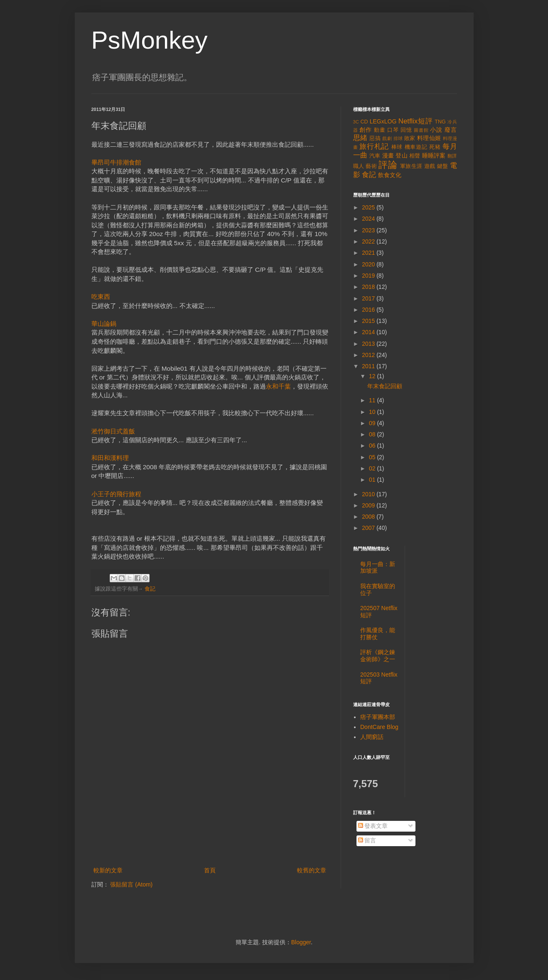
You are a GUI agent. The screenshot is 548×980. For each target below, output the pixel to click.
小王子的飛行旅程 (116, 494)
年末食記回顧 (385, 386)
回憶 (406, 130)
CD (364, 122)
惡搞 (375, 138)
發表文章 (373, 826)
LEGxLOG (383, 121)
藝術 (371, 166)
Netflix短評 (415, 121)
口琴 (393, 130)
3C (356, 122)
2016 (369, 310)
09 (373, 423)
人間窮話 (372, 737)
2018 (369, 287)
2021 (369, 253)
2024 (369, 219)
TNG (440, 122)
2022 (369, 241)
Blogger (301, 942)
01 (373, 480)
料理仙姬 (429, 138)
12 (373, 376)
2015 (369, 321)
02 (373, 468)
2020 (369, 264)
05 (373, 457)
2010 (369, 494)
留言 (367, 840)
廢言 (451, 130)
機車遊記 (416, 147)
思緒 (360, 138)
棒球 (397, 147)
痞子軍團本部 (378, 717)
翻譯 (452, 156)
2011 (369, 366)
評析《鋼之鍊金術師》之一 (378, 656)
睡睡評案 (434, 155)
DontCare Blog (379, 727)
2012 (369, 355)
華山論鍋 (104, 324)
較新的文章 (108, 870)
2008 (369, 517)
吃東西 (101, 297)
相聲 (415, 156)
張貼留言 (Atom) (131, 884)
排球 (398, 138)
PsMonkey (150, 40)
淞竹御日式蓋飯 (113, 431)
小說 (436, 130)
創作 (366, 130)
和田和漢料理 (110, 458)
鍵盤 (443, 166)
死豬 (435, 147)
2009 (369, 505)
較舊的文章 (312, 870)
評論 (388, 165)
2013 (369, 344)
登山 (402, 155)
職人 (359, 166)
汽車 (375, 156)
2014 (369, 332)
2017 (369, 298)
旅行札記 (374, 147)
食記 (150, 589)
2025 (369, 207)
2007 (369, 528)
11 (373, 400)
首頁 (210, 870)
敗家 (410, 138)
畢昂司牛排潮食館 (116, 162)
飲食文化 (390, 175)
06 (373, 446)
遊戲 (430, 166)
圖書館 (421, 130)
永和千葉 (278, 386)
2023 (369, 230)
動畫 (380, 130)
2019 (369, 276)
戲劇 (387, 138)
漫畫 (388, 155)
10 (373, 412)
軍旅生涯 (411, 166)
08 (373, 434)
